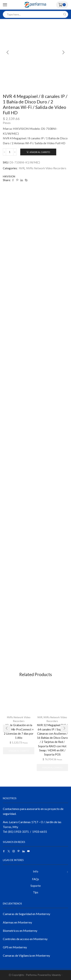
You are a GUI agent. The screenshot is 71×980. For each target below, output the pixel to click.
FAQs (35, 879)
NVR (22, 168)
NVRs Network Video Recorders (46, 168)
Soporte (36, 886)
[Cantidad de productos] (10, 152)
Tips (36, 892)
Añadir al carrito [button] (19, 751)
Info (36, 871)
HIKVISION (9, 176)
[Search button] (65, 14)
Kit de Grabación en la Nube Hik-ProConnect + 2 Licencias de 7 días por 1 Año (19, 731)
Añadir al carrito (40, 152)
